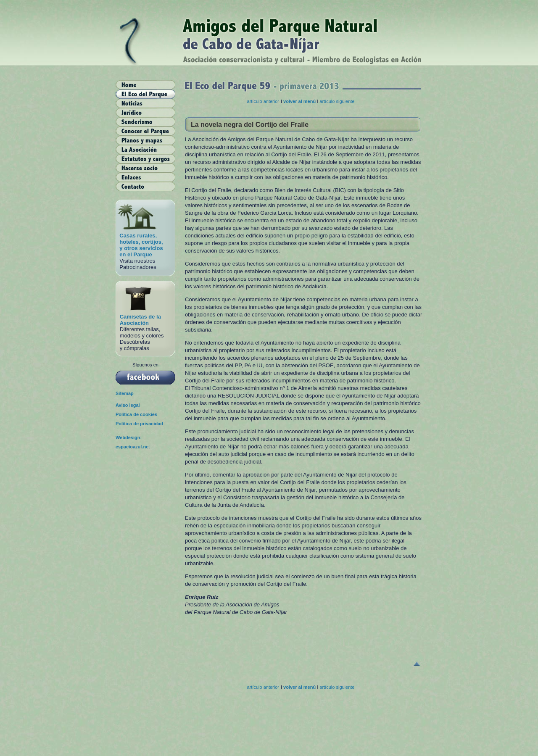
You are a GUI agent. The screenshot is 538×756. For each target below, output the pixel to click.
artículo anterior (263, 101)
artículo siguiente (337, 101)
